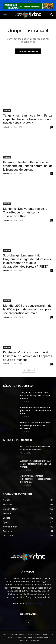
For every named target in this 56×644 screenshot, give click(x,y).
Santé (6, 29)
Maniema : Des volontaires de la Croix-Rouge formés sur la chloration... (35, 425)
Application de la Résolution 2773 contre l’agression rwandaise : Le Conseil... (36, 464)
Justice (40, 29)
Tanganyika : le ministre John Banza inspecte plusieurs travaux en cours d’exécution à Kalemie (28, 119)
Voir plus (28, 370)
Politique (8, 22)
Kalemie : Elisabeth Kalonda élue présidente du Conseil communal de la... (36, 411)
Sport (34, 22)
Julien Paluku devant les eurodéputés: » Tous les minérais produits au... (36, 479)
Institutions (24, 37)
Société (22, 22)
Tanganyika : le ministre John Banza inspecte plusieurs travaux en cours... (36, 396)
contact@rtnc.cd (36, 603)
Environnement (23, 29)
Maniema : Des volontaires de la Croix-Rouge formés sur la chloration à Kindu (25, 212)
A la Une (7, 110)
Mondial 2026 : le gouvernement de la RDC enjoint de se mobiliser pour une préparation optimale (27, 309)
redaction (7, 127)
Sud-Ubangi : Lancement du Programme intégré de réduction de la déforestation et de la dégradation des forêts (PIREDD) (27, 261)
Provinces (8, 44)
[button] (5, 15)
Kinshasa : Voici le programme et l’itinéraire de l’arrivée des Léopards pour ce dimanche (28, 356)
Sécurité (7, 37)
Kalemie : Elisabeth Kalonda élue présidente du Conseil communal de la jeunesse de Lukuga (28, 166)
